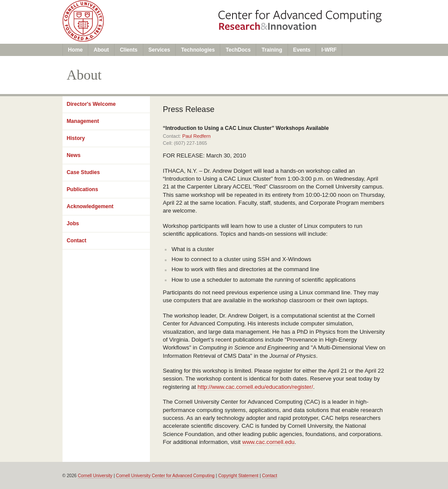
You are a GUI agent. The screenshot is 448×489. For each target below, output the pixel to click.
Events (302, 50)
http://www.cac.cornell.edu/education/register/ (255, 387)
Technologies (198, 50)
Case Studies (83, 172)
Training (272, 50)
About (101, 50)
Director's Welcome (91, 104)
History (76, 138)
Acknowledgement (90, 206)
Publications (83, 189)
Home (76, 50)
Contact (77, 241)
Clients (128, 50)
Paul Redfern (196, 136)
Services (160, 50)
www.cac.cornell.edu (268, 442)
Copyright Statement (238, 476)
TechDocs (238, 50)
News (74, 155)
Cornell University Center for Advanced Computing (165, 476)
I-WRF (329, 50)
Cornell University (95, 476)
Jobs (73, 224)
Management (83, 121)
